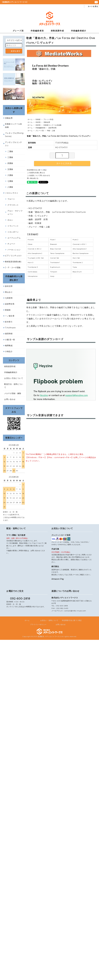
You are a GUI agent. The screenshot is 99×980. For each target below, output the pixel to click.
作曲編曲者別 (37, 31)
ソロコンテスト (12, 193)
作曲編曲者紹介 (79, 31)
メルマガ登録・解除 (13, 393)
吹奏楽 (38, 119)
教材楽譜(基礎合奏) (13, 262)
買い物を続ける (33, 178)
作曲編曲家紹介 (11, 372)
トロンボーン (13, 232)
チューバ (11, 244)
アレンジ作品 (48, 119)
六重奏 (10, 175)
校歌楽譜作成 (57, 31)
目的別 (38, 122)
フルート (11, 199)
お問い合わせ (10, 399)
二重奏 (10, 151)
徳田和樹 (9, 334)
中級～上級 (51, 131)
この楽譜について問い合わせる (38, 175)
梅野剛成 (9, 346)
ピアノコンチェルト (13, 256)
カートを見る (92, 6)
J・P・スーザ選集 (13, 268)
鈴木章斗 (9, 322)
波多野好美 (53, 128)
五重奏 (10, 169)
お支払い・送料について (49, 620)
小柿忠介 (9, 351)
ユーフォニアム (14, 238)
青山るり (9, 292)
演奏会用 (47, 122)
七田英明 (9, 298)
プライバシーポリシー (38, 624)
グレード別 (18, 31)
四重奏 (10, 163)
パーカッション (14, 250)
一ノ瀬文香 (10, 316)
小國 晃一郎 (10, 340)
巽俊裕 (8, 310)
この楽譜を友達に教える (36, 173)
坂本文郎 (9, 286)
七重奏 (10, 181)
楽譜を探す (14, 51)
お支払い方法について (14, 378)
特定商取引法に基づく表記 (37, 170)
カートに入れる (62, 163)
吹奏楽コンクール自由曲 (53, 125)
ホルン (10, 220)
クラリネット (13, 205)
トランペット (13, 226)
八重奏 (10, 187)
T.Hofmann (10, 328)
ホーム (30, 119)
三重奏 (10, 157)
